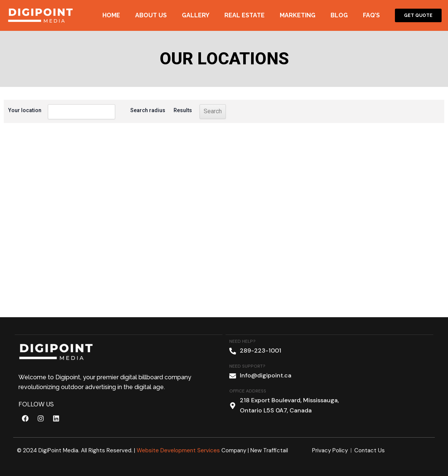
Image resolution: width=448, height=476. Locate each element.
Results (171, 110)
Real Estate (245, 15)
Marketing (298, 15)
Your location (25, 110)
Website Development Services (178, 450)
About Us (151, 15)
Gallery (196, 15)
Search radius (136, 110)
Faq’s (371, 15)
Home (111, 15)
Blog (339, 15)
